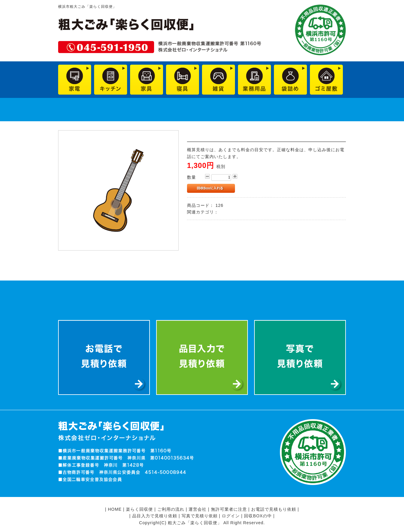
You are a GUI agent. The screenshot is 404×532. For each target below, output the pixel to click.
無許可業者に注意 (229, 509)
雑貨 (224, 212)
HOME (115, 509)
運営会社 (198, 509)
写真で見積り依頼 (200, 516)
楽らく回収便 (139, 509)
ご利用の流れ (171, 509)
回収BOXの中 (258, 516)
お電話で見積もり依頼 (274, 509)
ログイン (231, 516)
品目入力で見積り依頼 (155, 516)
